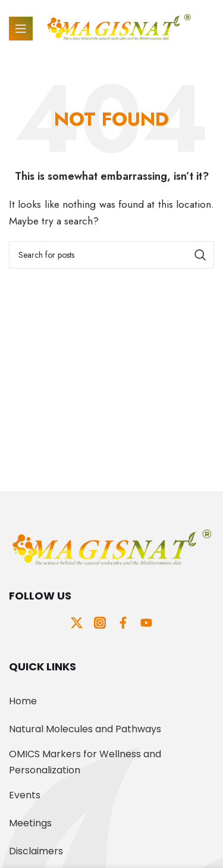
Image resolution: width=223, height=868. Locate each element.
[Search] (111, 255)
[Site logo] (119, 28)
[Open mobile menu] (21, 29)
